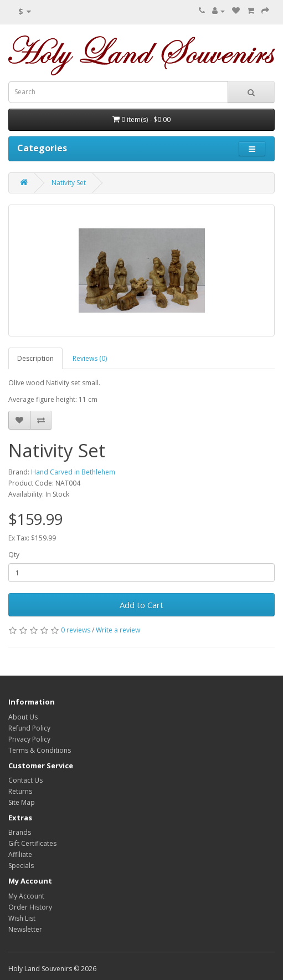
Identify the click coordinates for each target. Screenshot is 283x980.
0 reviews (76, 630)
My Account (26, 896)
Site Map (22, 802)
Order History (30, 907)
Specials (21, 866)
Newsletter (25, 929)
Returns (20, 791)
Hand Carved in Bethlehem (73, 472)
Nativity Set (69, 183)
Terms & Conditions (40, 750)
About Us (23, 717)
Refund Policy (29, 728)
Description (35, 358)
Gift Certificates (32, 843)
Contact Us (25, 780)
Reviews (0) (90, 358)
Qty (14, 555)
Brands (20, 832)
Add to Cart (141, 605)
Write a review (118, 630)
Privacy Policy (29, 739)
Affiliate (20, 854)
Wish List (22, 918)
